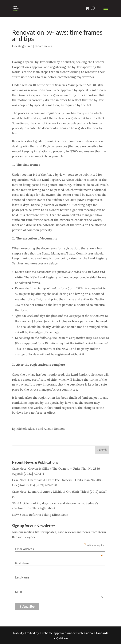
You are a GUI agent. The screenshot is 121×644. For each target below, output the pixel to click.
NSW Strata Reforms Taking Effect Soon (40, 515)
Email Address (59, 549)
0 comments (44, 46)
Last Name (22, 577)
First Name (22, 563)
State (18, 592)
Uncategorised (22, 46)
